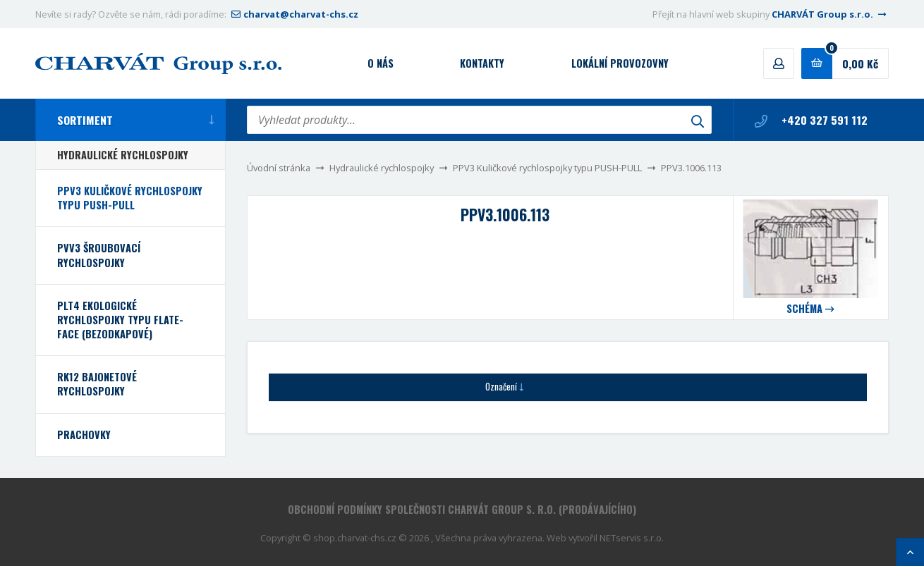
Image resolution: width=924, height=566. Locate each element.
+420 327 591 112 (811, 120)
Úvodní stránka (279, 168)
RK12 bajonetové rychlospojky (97, 384)
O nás (381, 63)
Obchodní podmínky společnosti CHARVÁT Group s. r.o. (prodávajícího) (462, 509)
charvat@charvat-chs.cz (293, 14)
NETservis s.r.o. (632, 538)
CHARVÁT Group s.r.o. (830, 14)
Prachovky (84, 435)
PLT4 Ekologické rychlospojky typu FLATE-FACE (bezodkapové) (120, 320)
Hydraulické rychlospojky (382, 168)
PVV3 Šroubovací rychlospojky (99, 255)
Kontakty (482, 63)
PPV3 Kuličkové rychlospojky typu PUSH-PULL (547, 168)
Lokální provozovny (620, 63)
